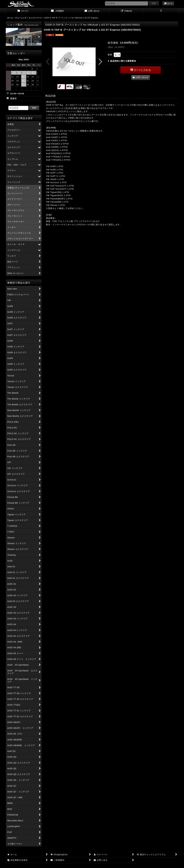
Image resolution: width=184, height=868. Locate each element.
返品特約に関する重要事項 (122, 61)
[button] (161, 11)
